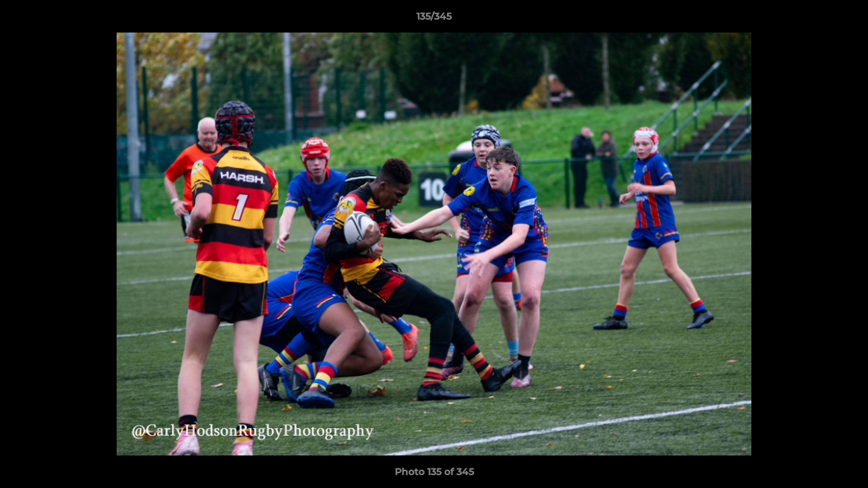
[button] (844, 20)
